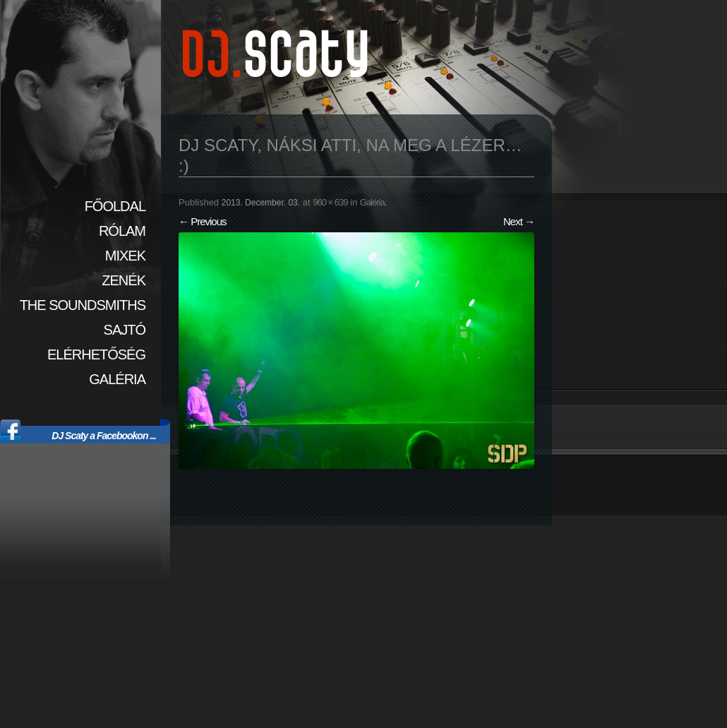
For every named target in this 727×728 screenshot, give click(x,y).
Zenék (124, 280)
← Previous (203, 221)
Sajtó (125, 330)
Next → (519, 221)
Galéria (117, 379)
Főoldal (115, 206)
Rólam (122, 231)
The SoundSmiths (83, 305)
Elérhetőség (96, 354)
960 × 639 (330, 202)
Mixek (125, 256)
